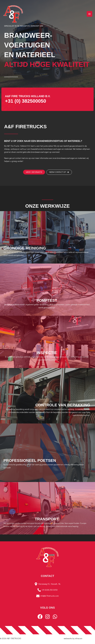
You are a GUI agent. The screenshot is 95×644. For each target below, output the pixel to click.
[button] (34, 172)
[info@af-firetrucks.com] (48, 596)
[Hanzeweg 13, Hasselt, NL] (48, 584)
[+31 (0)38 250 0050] (48, 590)
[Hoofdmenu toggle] (89, 14)
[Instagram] (48, 617)
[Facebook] (40, 617)
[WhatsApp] (55, 617)
